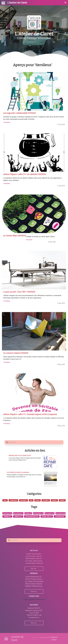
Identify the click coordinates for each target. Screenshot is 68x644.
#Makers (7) (18, 516)
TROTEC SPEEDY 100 (34, 615)
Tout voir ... (34, 569)
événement (13, 500)
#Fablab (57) (28, 513)
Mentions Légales (54, 638)
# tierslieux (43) (7, 513)
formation (46, 500)
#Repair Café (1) (47, 516)
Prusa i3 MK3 (34, 613)
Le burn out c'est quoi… (34, 554)
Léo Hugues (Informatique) (34, 581)
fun (31, 500)
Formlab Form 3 (34, 618)
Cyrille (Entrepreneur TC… (34, 577)
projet (37, 500)
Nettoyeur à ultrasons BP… (34, 610)
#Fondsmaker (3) (38, 513)
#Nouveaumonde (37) (32, 516)
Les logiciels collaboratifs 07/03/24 (19, 113)
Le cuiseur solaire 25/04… (34, 561)
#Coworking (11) (18, 513)
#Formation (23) (50, 513)
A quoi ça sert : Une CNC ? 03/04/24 (19, 292)
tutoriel (54, 500)
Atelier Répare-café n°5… (34, 559)
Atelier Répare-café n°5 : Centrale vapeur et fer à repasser (30, 414)
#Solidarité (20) (60, 516)
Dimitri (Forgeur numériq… (34, 579)
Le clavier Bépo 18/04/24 (14, 236)
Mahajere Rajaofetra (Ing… (34, 586)
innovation (23, 500)
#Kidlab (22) (7, 516)
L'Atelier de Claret (17, 3)
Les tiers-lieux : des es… (34, 556)
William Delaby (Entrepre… (34, 584)
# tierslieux (7, 122)
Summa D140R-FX (34, 608)
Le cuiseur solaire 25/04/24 (16, 353)
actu (5, 500)
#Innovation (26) (60, 513)
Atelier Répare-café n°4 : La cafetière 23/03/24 (24, 174)
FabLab (62, 500)
